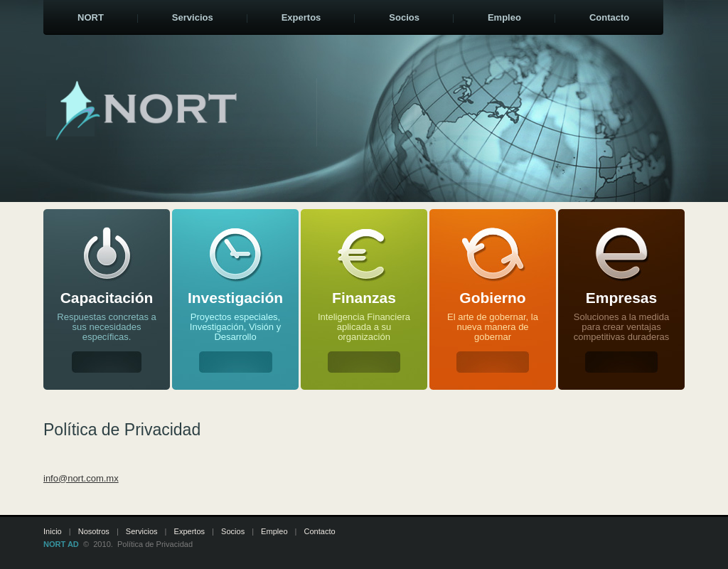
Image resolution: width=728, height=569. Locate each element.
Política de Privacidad (155, 544)
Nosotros (94, 531)
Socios (233, 531)
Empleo (274, 531)
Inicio (53, 531)
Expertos (190, 531)
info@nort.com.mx (81, 478)
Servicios (142, 531)
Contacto (319, 531)
